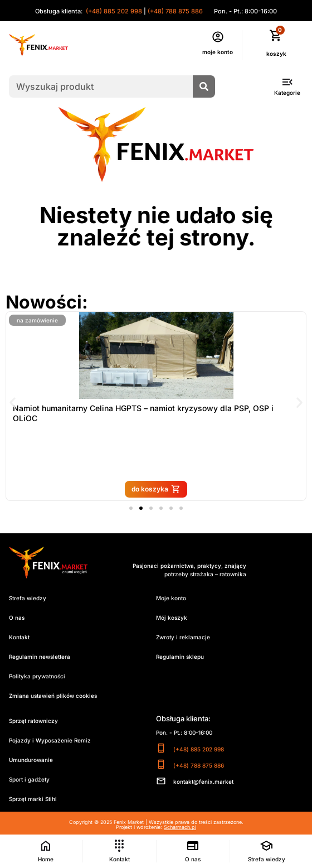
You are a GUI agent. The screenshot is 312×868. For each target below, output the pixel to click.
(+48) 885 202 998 (113, 11)
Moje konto (171, 598)
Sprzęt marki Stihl (33, 799)
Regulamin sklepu (180, 657)
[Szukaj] (204, 86)
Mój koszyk (172, 618)
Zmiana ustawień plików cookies (53, 696)
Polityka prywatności (37, 676)
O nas (17, 618)
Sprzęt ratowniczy (33, 721)
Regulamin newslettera (40, 657)
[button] (13, 402)
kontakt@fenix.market (203, 782)
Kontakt (19, 637)
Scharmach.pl (180, 827)
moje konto (218, 52)
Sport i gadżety (29, 779)
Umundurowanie (31, 760)
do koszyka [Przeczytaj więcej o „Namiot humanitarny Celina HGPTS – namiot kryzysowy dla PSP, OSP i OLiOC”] (168, 489)
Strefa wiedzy (28, 598)
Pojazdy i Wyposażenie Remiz (50, 740)
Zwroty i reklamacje (183, 637)
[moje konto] (218, 37)
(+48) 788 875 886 (175, 11)
